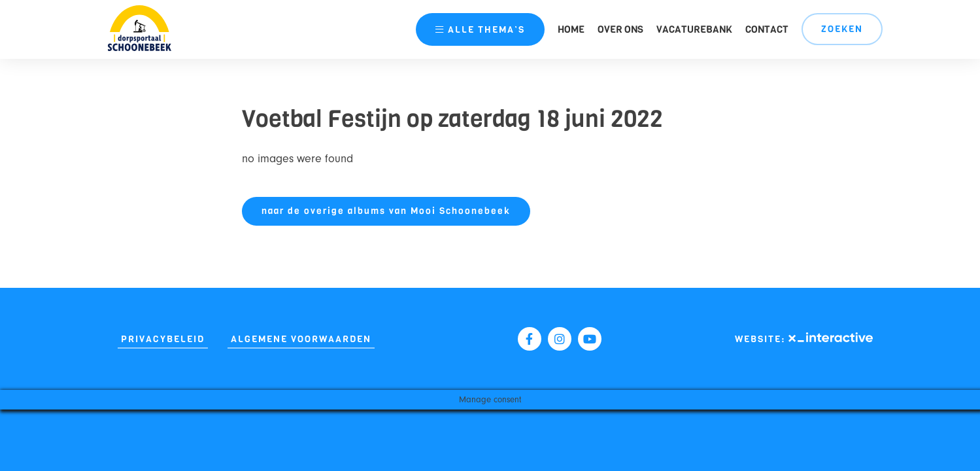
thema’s (480, 30)
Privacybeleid (163, 339)
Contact (767, 29)
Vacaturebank (694, 29)
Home (571, 29)
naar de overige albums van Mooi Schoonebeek (386, 211)
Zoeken (842, 29)
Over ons (620, 29)
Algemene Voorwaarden (301, 339)
